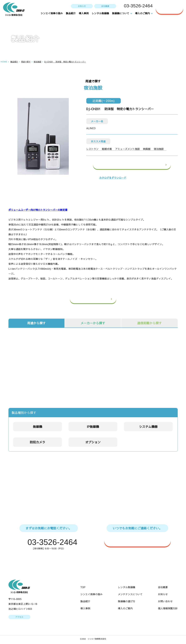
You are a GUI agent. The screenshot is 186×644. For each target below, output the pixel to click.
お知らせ (82, 6)
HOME (4, 62)
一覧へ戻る (99, 299)
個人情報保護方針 (168, 609)
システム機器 (148, 427)
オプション (93, 442)
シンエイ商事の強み (52, 13)
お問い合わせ (172, 8)
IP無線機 (93, 427)
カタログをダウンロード (113, 178)
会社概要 (105, 6)
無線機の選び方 (127, 602)
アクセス (19, 617)
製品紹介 (71, 13)
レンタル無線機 (100, 13)
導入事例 (84, 13)
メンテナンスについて (130, 594)
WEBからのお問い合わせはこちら (139, 540)
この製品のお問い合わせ (140, 165)
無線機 (38, 427)
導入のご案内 (125, 609)
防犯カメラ (38, 442)
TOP (83, 587)
